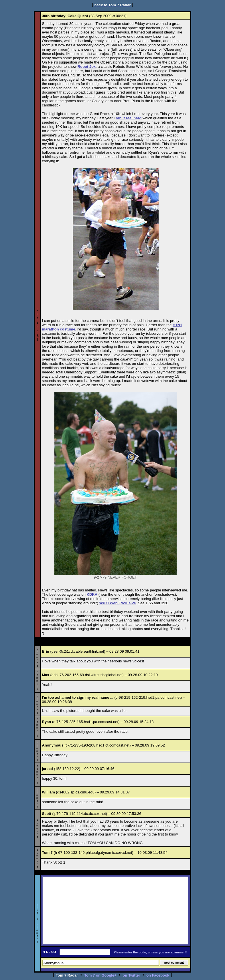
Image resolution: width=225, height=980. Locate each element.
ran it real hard (129, 118)
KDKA (92, 594)
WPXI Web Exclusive (118, 603)
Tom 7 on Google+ (100, 975)
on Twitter (131, 975)
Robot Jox (87, 67)
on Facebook (158, 975)
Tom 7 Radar (67, 975)
